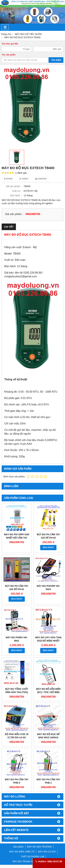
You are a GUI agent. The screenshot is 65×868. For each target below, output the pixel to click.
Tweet (24, 179)
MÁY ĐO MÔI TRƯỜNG (39, 847)
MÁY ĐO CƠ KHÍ (47, 852)
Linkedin (41, 179)
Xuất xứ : (17, 191)
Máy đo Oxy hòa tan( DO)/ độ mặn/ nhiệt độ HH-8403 (48, 641)
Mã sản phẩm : (14, 186)
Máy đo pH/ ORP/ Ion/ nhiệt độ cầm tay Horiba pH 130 (17, 538)
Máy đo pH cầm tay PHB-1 (48, 781)
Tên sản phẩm (9, 55)
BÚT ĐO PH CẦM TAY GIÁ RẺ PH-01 (17, 588)
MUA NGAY (48, 547)
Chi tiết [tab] (9, 227)
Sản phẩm (18, 847)
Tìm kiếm (56, 60)
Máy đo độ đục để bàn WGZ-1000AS (48, 736)
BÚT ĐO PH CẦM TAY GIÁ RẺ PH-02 (48, 536)
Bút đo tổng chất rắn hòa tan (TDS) (17, 691)
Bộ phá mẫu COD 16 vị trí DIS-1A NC (17, 736)
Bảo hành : (16, 195)
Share (9, 179)
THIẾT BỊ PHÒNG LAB (32, 857)
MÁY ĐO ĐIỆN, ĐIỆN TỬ (22, 852)
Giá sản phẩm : (14, 214)
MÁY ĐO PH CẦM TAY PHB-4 (17, 781)
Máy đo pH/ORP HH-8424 (48, 588)
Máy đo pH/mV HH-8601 (17, 639)
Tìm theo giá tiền (10, 44)
